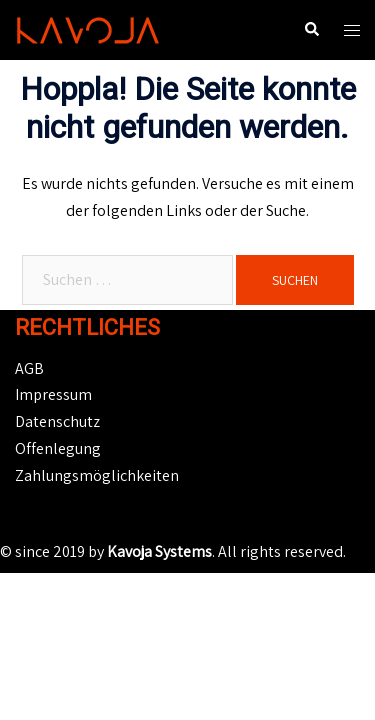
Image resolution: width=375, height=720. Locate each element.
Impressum (53, 394)
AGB (29, 368)
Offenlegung (58, 448)
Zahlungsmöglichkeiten (97, 475)
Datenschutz (57, 421)
